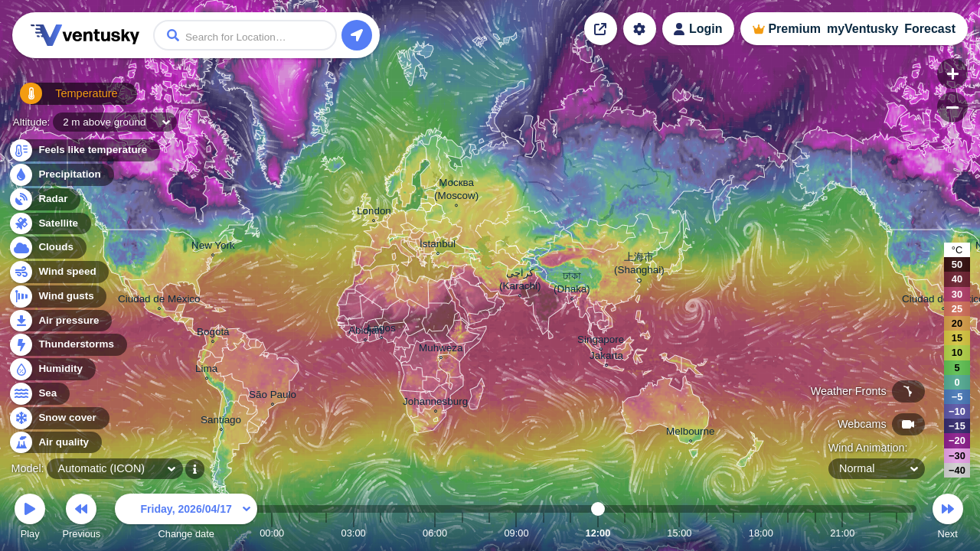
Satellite (49, 224)
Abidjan (366, 332)
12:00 (598, 533)
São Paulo (273, 396)
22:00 (870, 533)
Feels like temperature (84, 150)
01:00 (299, 533)
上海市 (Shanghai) (639, 266)
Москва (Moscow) (456, 191)
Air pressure (60, 321)
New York (213, 247)
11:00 (570, 533)
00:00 (272, 533)
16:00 (707, 533)
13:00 (625, 533)
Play (30, 518)
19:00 (788, 533)
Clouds (47, 248)
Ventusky (83, 35)
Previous (81, 518)
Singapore (601, 341)
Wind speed (59, 272)
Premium (794, 29)
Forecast (930, 29)
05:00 (408, 533)
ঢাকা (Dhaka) (572, 284)
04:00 (381, 533)
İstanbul (438, 246)
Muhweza (441, 350)
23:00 (897, 533)
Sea (39, 394)
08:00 (489, 533)
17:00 (733, 533)
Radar (44, 199)
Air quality (55, 443)
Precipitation (61, 175)
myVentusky (862, 29)
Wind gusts (57, 297)
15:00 (679, 533)
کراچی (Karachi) (520, 281)
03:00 (354, 533)
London (374, 213)
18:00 (761, 533)
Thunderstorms (67, 345)
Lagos (382, 330)
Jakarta (606, 357)
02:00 (326, 533)
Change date (186, 518)
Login (706, 29)
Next (948, 518)
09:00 (516, 533)
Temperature (60, 99)
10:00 (544, 533)
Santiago (221, 422)
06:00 (435, 533)
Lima (206, 370)
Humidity (52, 369)
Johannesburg (435, 403)
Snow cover (59, 418)
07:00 (462, 533)
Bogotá (213, 334)
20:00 (815, 533)
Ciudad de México (159, 301)
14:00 (652, 533)
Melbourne (691, 433)
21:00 (842, 533)
